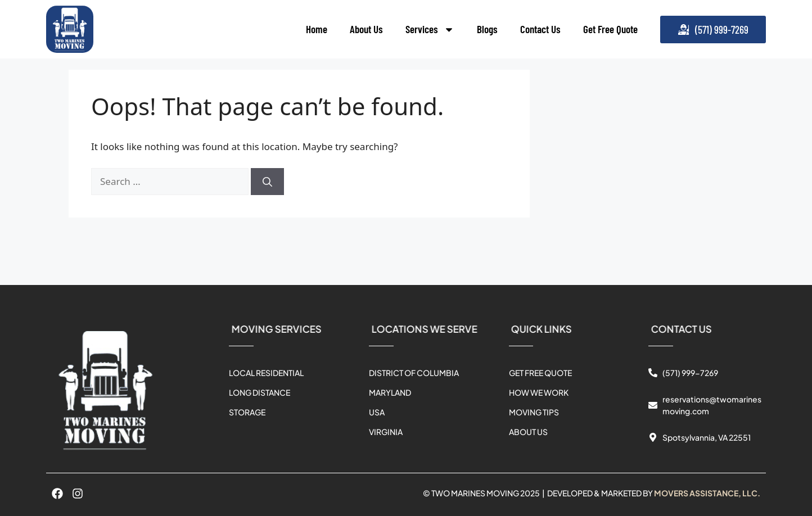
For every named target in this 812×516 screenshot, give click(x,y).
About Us (366, 29)
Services (430, 30)
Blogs (487, 29)
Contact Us (540, 29)
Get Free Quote (610, 29)
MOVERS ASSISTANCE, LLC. (707, 493)
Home (317, 29)
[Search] (267, 182)
